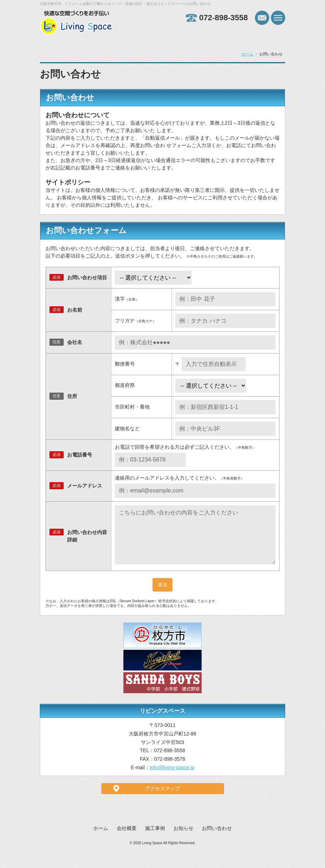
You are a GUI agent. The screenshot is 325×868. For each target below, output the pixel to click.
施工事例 (155, 840)
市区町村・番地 (132, 407)
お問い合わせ (217, 840)
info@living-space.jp (172, 779)
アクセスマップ (162, 800)
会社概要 (127, 840)
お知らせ (183, 840)
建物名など (127, 428)
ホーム (247, 54)
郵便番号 (125, 364)
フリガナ (135, 320)
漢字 (127, 299)
